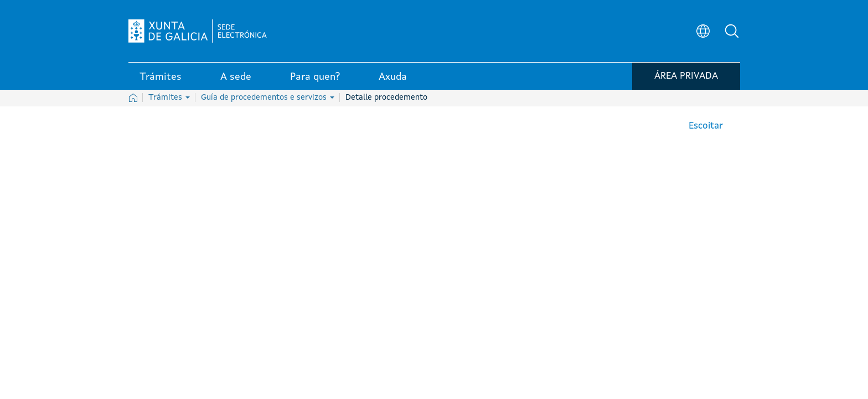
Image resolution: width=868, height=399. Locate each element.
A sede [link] (236, 77)
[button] (732, 31)
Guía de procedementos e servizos (268, 98)
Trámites (169, 98)
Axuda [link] (393, 77)
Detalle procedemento (386, 98)
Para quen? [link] (315, 77)
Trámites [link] (161, 77)
